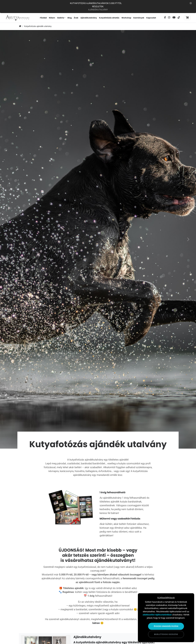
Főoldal (49, 19)
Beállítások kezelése (166, 634)
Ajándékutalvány (98, 10)
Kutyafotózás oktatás (115, 19)
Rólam (58, 19)
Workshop (132, 19)
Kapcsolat (157, 19)
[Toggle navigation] (187, 19)
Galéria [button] (67, 19)
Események (145, 19)
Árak (82, 19)
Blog (76, 19)
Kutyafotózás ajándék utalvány (38, 29)
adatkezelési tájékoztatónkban (157, 615)
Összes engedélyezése (166, 626)
